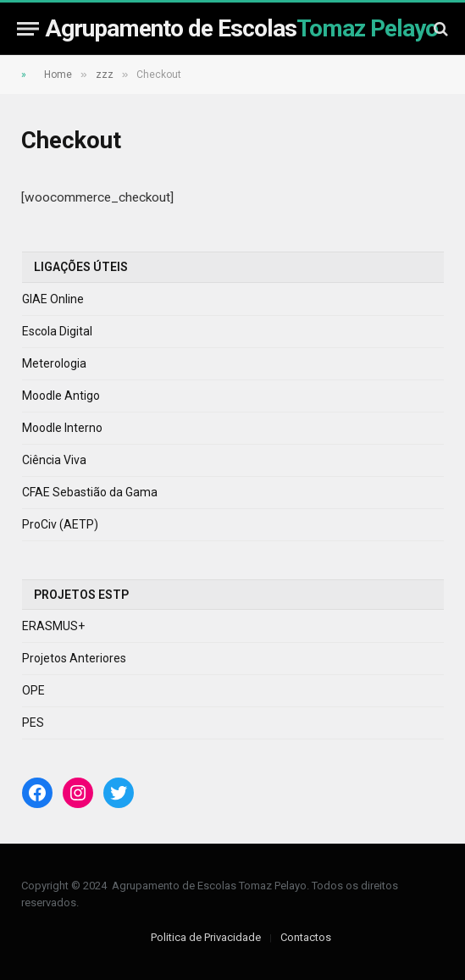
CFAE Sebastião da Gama (90, 492)
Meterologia (54, 363)
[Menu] (28, 28)
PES (33, 723)
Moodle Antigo (61, 396)
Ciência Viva (54, 460)
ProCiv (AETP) (60, 524)
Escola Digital (57, 331)
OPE (33, 690)
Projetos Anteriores (74, 658)
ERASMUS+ (53, 626)
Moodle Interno (62, 428)
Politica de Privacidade (206, 937)
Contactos (306, 937)
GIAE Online (53, 299)
